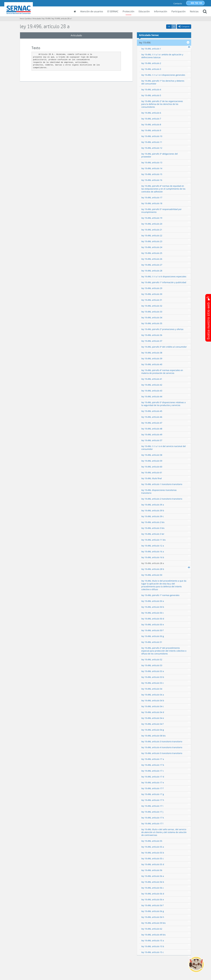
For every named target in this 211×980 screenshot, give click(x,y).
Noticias (194, 11)
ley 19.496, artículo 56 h (153, 917)
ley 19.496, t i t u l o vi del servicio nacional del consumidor (164, 448)
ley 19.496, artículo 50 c (153, 613)
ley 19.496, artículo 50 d (153, 619)
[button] (205, 12)
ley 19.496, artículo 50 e (153, 624)
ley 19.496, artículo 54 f (152, 724)
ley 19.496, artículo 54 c (153, 706)
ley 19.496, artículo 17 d (153, 777)
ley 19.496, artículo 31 (152, 300)
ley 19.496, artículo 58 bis (153, 736)
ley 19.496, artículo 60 (152, 467)
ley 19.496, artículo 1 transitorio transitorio (162, 484)
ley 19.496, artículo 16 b (153, 557)
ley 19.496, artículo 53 (152, 665)
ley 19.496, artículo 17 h (153, 800)
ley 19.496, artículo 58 (152, 455)
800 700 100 (196, 3)
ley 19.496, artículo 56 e (153, 899)
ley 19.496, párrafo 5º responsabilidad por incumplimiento (161, 211)
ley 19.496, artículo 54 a (153, 695)
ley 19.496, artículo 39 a (153, 505)
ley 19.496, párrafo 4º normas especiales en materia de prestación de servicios (162, 372)
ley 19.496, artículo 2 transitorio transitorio (162, 499)
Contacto (178, 3)
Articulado (37, 18)
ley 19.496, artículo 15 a (153, 940)
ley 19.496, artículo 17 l (152, 823)
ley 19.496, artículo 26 (152, 259)
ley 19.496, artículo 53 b (153, 677)
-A (175, 26)
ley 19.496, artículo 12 (152, 148)
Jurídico (28, 18)
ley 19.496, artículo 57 (152, 440)
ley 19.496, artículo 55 (152, 841)
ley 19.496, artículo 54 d (153, 712)
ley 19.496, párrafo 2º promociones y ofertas (162, 329)
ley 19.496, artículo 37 (152, 341)
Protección (128, 11)
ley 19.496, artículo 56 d (153, 894)
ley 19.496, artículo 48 (152, 429)
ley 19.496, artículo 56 (152, 870)
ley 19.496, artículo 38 (152, 353)
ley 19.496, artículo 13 (152, 162)
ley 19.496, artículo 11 (152, 142)
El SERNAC (113, 11)
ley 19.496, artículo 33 (152, 312)
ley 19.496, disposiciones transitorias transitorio (159, 491)
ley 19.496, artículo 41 (152, 379)
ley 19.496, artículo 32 (152, 306)
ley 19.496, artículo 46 (152, 417)
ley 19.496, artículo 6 (151, 113)
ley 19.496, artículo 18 (152, 203)
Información (161, 11)
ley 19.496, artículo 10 (152, 136)
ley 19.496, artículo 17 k (153, 818)
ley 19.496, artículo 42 (152, 385)
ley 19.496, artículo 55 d (153, 864)
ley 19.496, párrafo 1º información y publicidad (164, 282)
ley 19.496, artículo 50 (152, 575)
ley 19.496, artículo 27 (152, 265)
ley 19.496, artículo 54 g (153, 730)
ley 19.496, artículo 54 (152, 689)
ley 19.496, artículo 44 (152, 396)
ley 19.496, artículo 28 (152, 271)
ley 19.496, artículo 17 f (152, 788)
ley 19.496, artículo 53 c (153, 683)
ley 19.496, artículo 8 (151, 124)
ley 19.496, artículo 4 (151, 89)
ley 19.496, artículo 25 (152, 253)
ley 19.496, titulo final (152, 478)
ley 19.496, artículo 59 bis (153, 923)
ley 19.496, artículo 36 (152, 335)
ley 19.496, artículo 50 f (152, 630)
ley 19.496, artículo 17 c (153, 771)
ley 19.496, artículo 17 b (153, 765)
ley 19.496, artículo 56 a (153, 876)
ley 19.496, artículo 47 (152, 423)
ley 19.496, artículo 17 (152, 197)
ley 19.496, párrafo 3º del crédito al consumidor (164, 347)
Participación (179, 11)
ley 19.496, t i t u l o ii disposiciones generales (163, 75)
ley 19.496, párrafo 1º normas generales (160, 595)
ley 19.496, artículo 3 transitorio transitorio (162, 741)
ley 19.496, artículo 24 (152, 247)
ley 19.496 (46, 18)
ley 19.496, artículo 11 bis (153, 540)
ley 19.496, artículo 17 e (153, 782)
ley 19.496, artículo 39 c (153, 516)
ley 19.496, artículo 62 (152, 929)
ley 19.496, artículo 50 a (153, 601)
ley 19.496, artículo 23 (152, 241)
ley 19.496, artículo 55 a (153, 847)
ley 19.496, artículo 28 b (153, 569)
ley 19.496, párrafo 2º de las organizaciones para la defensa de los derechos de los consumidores (162, 104)
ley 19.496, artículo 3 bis (153, 528)
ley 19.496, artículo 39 (152, 358)
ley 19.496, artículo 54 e (153, 718)
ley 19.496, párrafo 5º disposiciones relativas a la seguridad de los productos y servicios (163, 404)
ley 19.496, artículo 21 (152, 230)
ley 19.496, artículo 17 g (153, 794)
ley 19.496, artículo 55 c (153, 858)
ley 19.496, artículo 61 (152, 472)
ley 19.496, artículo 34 (152, 317)
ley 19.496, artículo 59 (152, 461)
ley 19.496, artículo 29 (152, 288)
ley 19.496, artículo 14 (152, 168)
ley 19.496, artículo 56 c (153, 888)
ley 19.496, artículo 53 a (153, 671)
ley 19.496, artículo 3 (151, 69)
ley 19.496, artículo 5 (151, 95)
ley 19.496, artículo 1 (151, 49)
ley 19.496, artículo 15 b (153, 946)
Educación (144, 11)
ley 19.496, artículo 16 (152, 180)
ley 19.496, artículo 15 (152, 174)
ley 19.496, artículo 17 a (153, 759)
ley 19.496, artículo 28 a (61, 18)
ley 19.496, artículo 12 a (153, 546)
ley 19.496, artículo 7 (151, 119)
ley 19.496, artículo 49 (152, 434)
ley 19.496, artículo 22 (152, 235)
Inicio (22, 18)
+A (170, 26)
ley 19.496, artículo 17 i (152, 806)
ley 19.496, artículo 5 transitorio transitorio (162, 753)
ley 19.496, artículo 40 (152, 364)
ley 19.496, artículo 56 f (152, 905)
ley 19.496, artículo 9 (151, 130)
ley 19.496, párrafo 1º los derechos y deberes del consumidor (163, 82)
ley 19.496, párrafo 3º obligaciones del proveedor (160, 155)
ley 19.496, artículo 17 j (152, 812)
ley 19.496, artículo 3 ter (153, 534)
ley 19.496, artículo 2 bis (153, 522)
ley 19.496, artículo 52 (152, 659)
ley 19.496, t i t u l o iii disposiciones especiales (164, 276)
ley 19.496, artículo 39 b (153, 510)
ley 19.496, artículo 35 (152, 323)
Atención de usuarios (92, 11)
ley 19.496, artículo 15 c (153, 952)
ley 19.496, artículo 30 (152, 294)
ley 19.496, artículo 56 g (153, 911)
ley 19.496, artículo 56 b (153, 882)
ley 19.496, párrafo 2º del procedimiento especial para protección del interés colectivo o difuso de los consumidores (164, 651)
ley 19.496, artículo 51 (152, 642)
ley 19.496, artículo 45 (152, 411)
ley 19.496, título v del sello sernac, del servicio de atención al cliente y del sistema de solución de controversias (164, 832)
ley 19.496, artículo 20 (152, 224)
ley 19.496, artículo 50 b (153, 607)
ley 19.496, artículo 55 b (153, 853)
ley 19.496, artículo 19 (152, 218)
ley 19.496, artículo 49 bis (153, 935)
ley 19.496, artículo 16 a (153, 551)
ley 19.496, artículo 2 (151, 63)
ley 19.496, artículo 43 (152, 391)
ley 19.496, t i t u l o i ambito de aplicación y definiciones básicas (162, 56)
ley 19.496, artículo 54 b (153, 700)
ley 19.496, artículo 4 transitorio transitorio (162, 747)
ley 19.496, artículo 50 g (153, 636)
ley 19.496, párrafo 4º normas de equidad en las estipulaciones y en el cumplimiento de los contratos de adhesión (163, 189)
